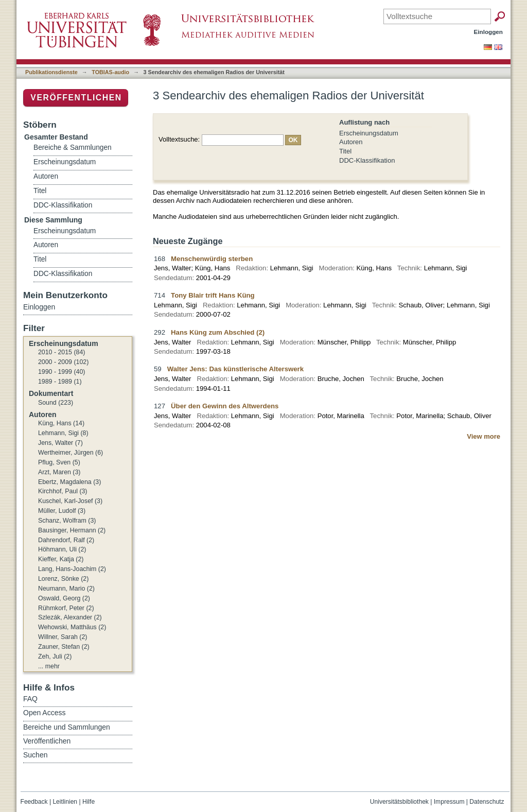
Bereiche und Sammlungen (67, 727)
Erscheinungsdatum (369, 133)
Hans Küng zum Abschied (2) (218, 332)
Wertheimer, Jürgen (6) (71, 453)
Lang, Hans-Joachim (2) (72, 569)
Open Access (45, 713)
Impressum (449, 802)
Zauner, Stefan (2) (64, 647)
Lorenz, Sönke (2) (63, 579)
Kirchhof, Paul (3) (63, 491)
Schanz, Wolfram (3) (67, 521)
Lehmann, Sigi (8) (63, 433)
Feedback (34, 802)
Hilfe (89, 802)
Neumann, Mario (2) (66, 589)
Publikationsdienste (51, 72)
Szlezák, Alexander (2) (70, 617)
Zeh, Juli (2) (55, 656)
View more (484, 436)
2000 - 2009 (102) (63, 362)
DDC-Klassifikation (367, 160)
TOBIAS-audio (110, 72)
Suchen (35, 755)
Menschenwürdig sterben (212, 259)
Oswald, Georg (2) (64, 598)
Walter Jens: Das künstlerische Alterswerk (235, 369)
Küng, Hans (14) (61, 423)
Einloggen (489, 32)
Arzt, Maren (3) (59, 472)
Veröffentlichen (76, 98)
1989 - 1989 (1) (60, 382)
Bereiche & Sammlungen (73, 148)
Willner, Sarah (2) (63, 637)
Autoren (351, 142)
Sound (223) (56, 403)
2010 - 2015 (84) (62, 352)
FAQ (30, 699)
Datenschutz (487, 802)
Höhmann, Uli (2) (62, 549)
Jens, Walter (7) (60, 443)
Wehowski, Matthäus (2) (72, 627)
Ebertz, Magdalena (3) (69, 482)
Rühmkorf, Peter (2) (66, 608)
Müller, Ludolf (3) (62, 511)
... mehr (49, 666)
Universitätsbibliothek (399, 802)
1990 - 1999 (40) (62, 372)
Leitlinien (65, 802)
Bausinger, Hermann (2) (72, 530)
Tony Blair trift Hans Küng (213, 295)
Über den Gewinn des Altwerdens (225, 406)
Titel (345, 151)
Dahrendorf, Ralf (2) (66, 540)
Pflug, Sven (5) (59, 462)
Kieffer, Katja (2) (61, 559)
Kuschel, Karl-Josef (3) (70, 501)
